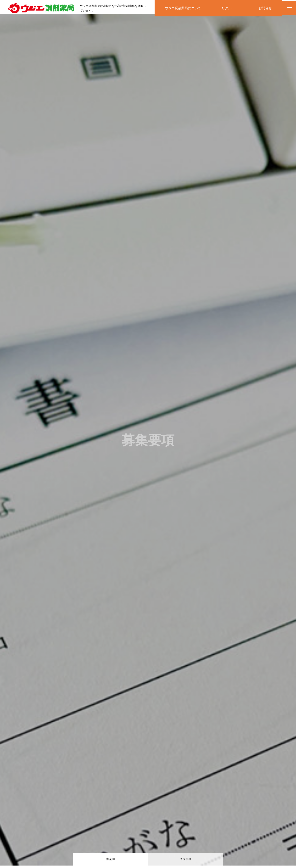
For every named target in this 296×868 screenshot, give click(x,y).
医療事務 (186, 860)
